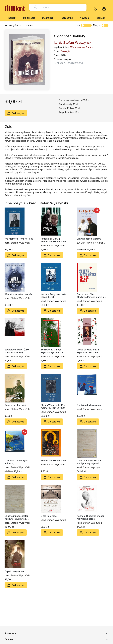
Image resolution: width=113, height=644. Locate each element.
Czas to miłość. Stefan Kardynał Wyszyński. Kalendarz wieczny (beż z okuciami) (91, 462)
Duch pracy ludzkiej (15, 405)
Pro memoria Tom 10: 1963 (19, 239)
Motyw (101, 25)
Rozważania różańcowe (54, 460)
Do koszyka (16, 113)
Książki (12, 18)
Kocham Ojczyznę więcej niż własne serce (90, 517)
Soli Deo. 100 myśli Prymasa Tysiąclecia (52, 351)
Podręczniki (66, 18)
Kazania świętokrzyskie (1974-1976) (53, 296)
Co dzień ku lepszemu (89, 405)
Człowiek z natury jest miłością (16, 462)
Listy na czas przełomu (89, 239)
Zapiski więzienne (14, 571)
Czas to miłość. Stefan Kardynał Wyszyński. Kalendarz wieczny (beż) (18, 517)
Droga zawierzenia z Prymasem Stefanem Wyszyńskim (88, 351)
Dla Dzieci (48, 18)
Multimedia (29, 18)
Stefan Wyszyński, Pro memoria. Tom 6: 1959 (53, 406)
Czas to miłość (49, 516)
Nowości (85, 18)
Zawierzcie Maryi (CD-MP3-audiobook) (17, 351)
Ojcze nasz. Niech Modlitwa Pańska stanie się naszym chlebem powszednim (91, 296)
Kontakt (101, 18)
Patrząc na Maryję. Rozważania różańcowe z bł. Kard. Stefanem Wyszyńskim (55, 240)
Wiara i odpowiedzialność (19, 294)
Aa (78, 25)
